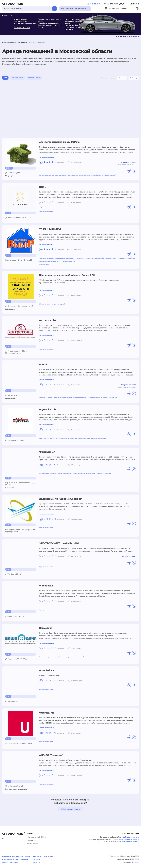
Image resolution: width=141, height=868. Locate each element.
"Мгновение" (47, 452)
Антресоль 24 (47, 320)
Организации (93, 4)
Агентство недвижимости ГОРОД (59, 142)
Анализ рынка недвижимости (65, 258)
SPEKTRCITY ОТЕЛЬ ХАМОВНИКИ (59, 543)
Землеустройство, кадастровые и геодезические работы (114, 258)
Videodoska (46, 586)
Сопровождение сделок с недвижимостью (55, 175)
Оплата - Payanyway (10, 863)
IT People (135, 862)
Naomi (43, 365)
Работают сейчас (34, 78)
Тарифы (36, 859)
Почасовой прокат (64, 474)
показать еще (44, 265)
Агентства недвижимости (80, 175)
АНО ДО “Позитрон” (51, 755)
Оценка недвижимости (47, 261)
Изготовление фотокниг (48, 474)
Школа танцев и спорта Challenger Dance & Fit (67, 275)
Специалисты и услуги (115, 4)
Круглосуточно (17, 78)
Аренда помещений (109, 175)
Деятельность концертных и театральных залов (56, 438)
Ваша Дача (46, 628)
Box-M (43, 187)
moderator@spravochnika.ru (128, 841)
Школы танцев (44, 304)
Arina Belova (46, 670)
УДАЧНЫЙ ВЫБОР (50, 229)
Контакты (37, 856)
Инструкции (49, 856)
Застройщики (96, 175)
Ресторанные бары (46, 398)
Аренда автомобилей (82, 438)
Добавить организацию (70, 809)
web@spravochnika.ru (130, 837)
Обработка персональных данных (16, 856)
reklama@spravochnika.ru (129, 839)
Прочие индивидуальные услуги (84, 474)
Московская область (19, 43)
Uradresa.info (47, 713)
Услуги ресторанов (80, 398)
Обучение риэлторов (85, 258)
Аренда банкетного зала (63, 398)
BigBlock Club (47, 409)
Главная (6, 43)
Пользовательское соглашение (15, 859)
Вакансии (134, 4)
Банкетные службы (95, 398)
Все (5, 78)
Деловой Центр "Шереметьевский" (60, 499)
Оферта (36, 863)
